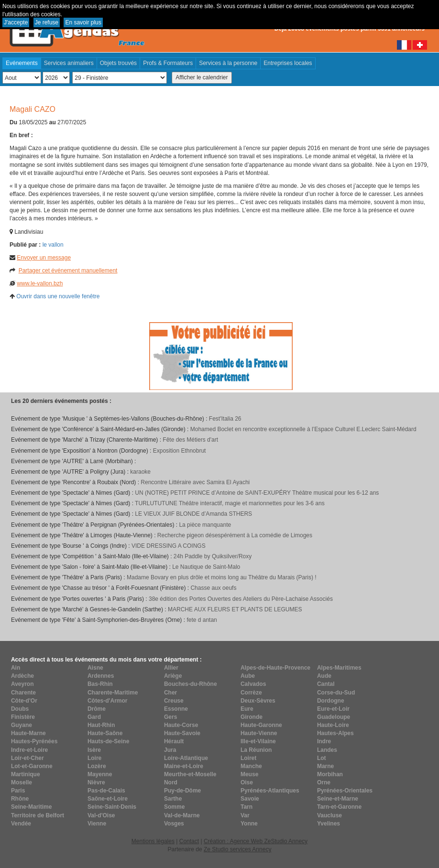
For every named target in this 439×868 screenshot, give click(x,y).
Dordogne (331, 701)
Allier (171, 668)
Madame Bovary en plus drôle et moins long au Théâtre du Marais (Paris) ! (222, 577)
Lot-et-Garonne (32, 766)
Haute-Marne (28, 733)
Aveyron (22, 684)
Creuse (174, 701)
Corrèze (251, 693)
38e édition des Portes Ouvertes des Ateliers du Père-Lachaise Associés (241, 599)
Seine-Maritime (31, 807)
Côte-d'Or (24, 701)
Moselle (22, 782)
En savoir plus (83, 22)
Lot (322, 758)
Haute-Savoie (182, 733)
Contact (189, 841)
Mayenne (100, 774)
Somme (174, 807)
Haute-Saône (105, 733)
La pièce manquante (205, 525)
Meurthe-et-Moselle (190, 774)
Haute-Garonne (261, 725)
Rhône (20, 799)
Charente (23, 693)
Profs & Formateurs (168, 63)
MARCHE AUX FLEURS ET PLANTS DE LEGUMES (235, 609)
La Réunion (256, 750)
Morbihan (330, 774)
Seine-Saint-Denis (112, 807)
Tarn (247, 807)
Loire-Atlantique (186, 758)
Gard (94, 717)
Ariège (173, 676)
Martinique (26, 774)
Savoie (250, 799)
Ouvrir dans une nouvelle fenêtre (58, 296)
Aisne (95, 668)
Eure (247, 709)
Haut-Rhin (101, 725)
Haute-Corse (181, 725)
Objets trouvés (118, 63)
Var (245, 815)
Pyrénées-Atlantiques (270, 791)
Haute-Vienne (259, 733)
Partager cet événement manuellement (68, 271)
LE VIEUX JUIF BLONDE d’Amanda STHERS (193, 514)
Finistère (23, 717)
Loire (94, 758)
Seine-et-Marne (338, 799)
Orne (324, 782)
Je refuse (47, 22)
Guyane (22, 725)
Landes (327, 750)
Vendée (21, 824)
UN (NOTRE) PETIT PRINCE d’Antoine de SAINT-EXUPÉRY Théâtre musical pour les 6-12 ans (257, 493)
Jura (170, 750)
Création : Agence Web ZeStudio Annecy (256, 841)
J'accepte (16, 22)
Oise (247, 782)
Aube (248, 676)
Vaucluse (329, 815)
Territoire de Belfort (38, 815)
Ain (16, 668)
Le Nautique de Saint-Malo (206, 567)
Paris (18, 791)
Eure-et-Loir (333, 709)
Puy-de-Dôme (182, 791)
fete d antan (202, 620)
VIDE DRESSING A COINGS (169, 546)
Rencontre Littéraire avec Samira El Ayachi (195, 482)
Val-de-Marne (182, 815)
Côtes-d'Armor (108, 701)
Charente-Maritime (113, 693)
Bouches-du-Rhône (191, 684)
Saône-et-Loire (108, 799)
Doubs (20, 709)
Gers (170, 717)
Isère (94, 750)
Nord (171, 782)
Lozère (97, 766)
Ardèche (22, 676)
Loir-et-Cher (27, 758)
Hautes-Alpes (335, 733)
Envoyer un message (44, 258)
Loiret (248, 758)
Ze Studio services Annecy (237, 849)
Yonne (249, 824)
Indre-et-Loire (29, 750)
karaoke (140, 472)
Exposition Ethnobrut (180, 451)
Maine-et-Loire (184, 766)
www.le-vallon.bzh (40, 283)
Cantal (326, 684)
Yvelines (329, 824)
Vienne (97, 824)
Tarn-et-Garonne (339, 807)
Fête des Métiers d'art (190, 440)
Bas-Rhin (100, 684)
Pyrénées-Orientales (345, 791)
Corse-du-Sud (336, 693)
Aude (324, 676)
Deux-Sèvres (258, 701)
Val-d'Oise (101, 815)
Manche (251, 766)
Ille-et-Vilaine (258, 741)
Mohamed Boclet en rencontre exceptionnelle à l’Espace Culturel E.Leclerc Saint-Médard (303, 429)
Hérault (174, 741)
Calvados (253, 684)
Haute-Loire (333, 725)
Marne (325, 766)
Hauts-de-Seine (108, 741)
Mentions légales (153, 841)
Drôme (97, 709)
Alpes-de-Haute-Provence (275, 668)
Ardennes (101, 676)
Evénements (22, 63)
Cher (170, 693)
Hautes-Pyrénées (34, 741)
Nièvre (96, 782)
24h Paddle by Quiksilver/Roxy (213, 556)
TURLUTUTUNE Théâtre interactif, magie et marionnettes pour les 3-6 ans (230, 503)
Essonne (176, 709)
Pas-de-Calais (106, 791)
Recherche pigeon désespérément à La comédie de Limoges (235, 535)
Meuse (249, 774)
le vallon (53, 245)
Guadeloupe (334, 717)
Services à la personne (228, 63)
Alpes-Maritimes (339, 668)
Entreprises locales (288, 63)
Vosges (174, 824)
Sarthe (173, 799)
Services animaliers (69, 63)
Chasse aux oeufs (213, 588)
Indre (324, 741)
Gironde (252, 717)
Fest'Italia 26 (225, 419)
